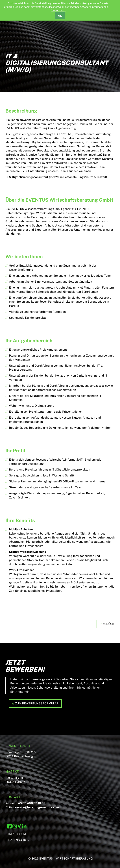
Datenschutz (58, 10)
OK (60, 16)
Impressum (17, 834)
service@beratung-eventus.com (37, 807)
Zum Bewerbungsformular (37, 703)
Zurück (108, 624)
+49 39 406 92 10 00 (31, 803)
